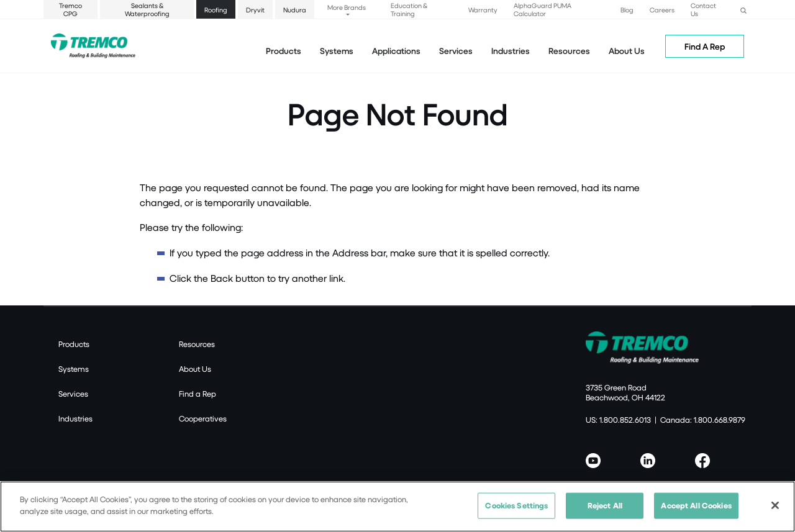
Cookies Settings (516, 512)
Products (284, 51)
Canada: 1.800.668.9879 (703, 420)
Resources (569, 51)
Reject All (605, 512)
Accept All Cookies (696, 512)
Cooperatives (203, 418)
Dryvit (255, 10)
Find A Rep (705, 46)
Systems (74, 369)
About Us (627, 51)
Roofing (216, 10)
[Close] (775, 512)
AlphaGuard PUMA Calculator (543, 9)
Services (73, 394)
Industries (75, 418)
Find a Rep (198, 394)
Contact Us (703, 9)
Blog (627, 10)
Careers (662, 10)
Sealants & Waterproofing (147, 9)
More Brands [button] (347, 7)
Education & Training (409, 9)
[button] (743, 9)
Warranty (483, 10)
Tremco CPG (70, 9)
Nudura (295, 10)
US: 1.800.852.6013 (618, 420)
